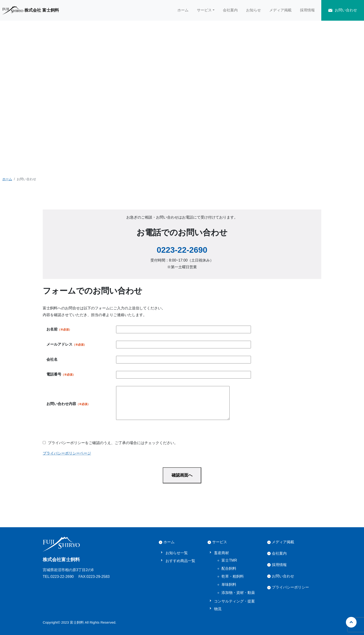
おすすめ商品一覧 (180, 561)
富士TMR (229, 560)
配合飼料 (229, 568)
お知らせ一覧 (177, 553)
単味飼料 (229, 584)
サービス (220, 542)
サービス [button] (204, 10)
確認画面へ (182, 475)
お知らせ (253, 10)
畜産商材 (221, 553)
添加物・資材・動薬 (238, 593)
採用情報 (307, 10)
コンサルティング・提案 (234, 601)
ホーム (183, 10)
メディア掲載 (280, 10)
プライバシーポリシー (290, 587)
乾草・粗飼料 (233, 576)
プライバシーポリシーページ (67, 453)
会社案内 (230, 10)
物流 (218, 609)
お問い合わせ (283, 576)
